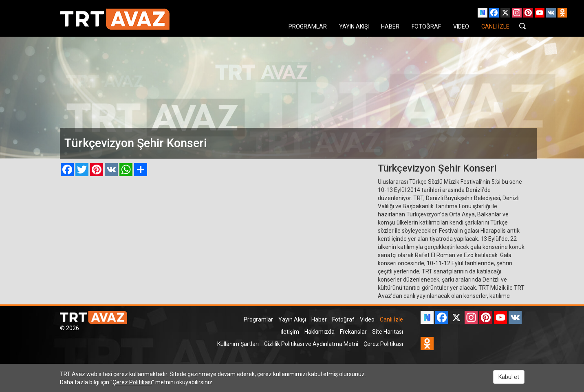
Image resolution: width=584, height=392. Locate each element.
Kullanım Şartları (238, 344)
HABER (390, 26)
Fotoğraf (343, 319)
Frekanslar (353, 332)
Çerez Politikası (383, 344)
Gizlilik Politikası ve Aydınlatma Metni (311, 344)
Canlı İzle (391, 319)
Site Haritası (388, 332)
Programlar (258, 319)
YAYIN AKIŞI (354, 26)
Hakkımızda (320, 332)
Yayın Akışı (292, 319)
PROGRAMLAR (308, 26)
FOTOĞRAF (426, 26)
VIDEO (461, 26)
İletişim (290, 332)
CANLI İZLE (495, 26)
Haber (319, 319)
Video (367, 319)
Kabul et (509, 377)
